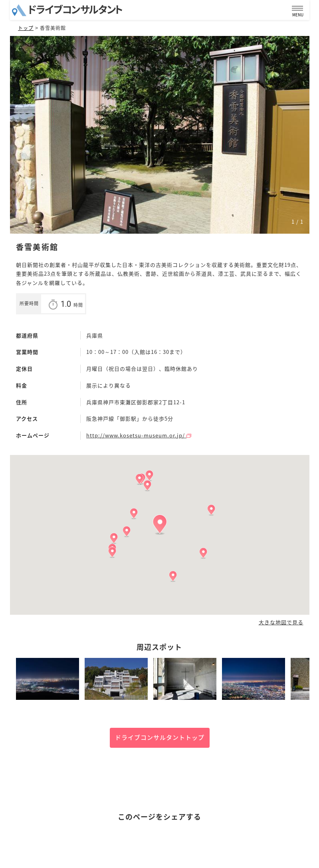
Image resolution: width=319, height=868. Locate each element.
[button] (160, 525)
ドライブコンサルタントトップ (160, 737)
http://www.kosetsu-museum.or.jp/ (139, 435)
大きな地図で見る (281, 622)
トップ (26, 28)
